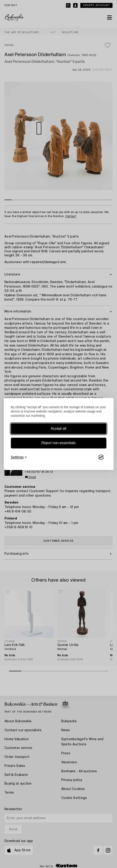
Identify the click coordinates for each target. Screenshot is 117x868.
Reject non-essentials (58, 443)
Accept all (58, 429)
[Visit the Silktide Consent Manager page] (101, 457)
